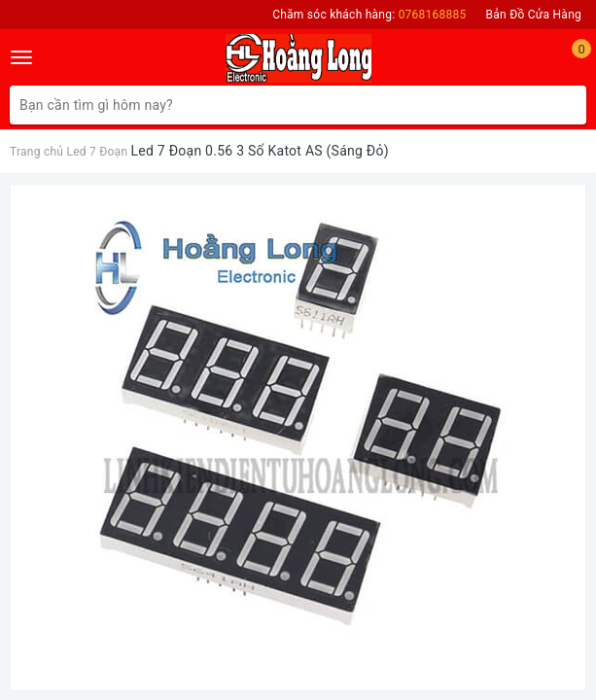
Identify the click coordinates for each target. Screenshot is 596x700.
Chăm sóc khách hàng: (369, 15)
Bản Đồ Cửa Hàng (534, 15)
